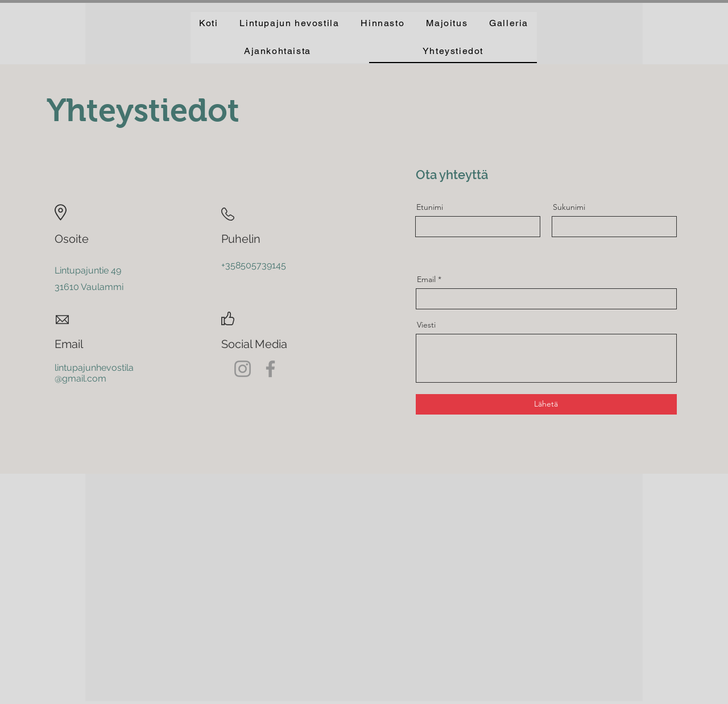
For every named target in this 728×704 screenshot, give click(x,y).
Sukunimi (569, 207)
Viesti (426, 325)
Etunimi (430, 207)
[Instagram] (243, 369)
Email (426, 279)
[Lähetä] (546, 404)
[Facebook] (270, 369)
